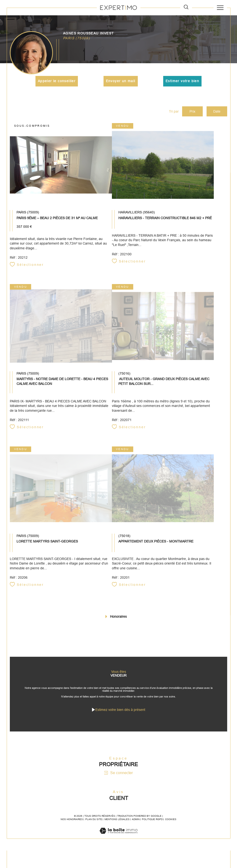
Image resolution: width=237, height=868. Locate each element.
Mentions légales (117, 821)
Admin (136, 821)
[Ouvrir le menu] (220, 8)
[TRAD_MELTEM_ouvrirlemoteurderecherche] (186, 7)
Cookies (171, 821)
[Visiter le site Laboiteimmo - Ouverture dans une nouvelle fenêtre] (118, 838)
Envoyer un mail (121, 81)
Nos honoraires (72, 821)
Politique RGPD (152, 821)
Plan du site (94, 821)
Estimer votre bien (182, 81)
